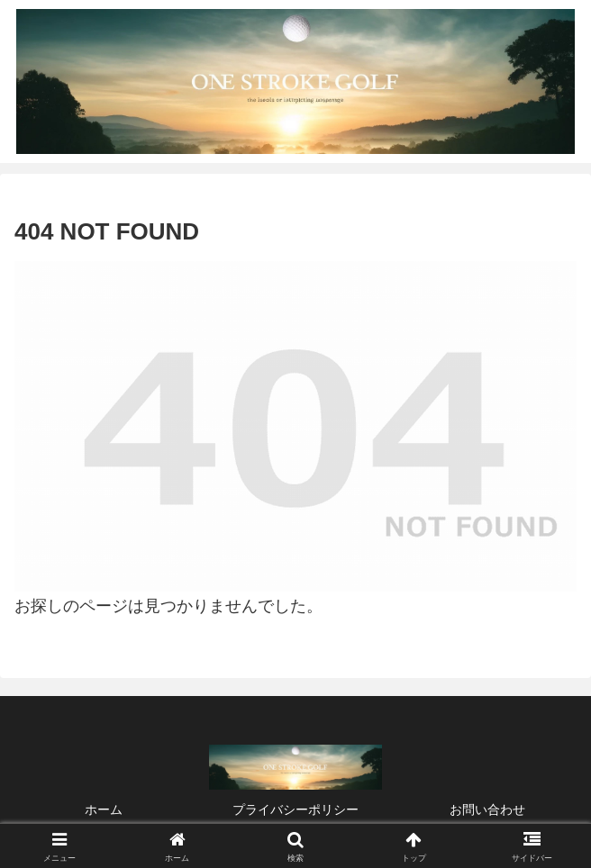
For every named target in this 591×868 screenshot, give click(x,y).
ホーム (104, 809)
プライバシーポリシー (295, 809)
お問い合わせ (487, 809)
